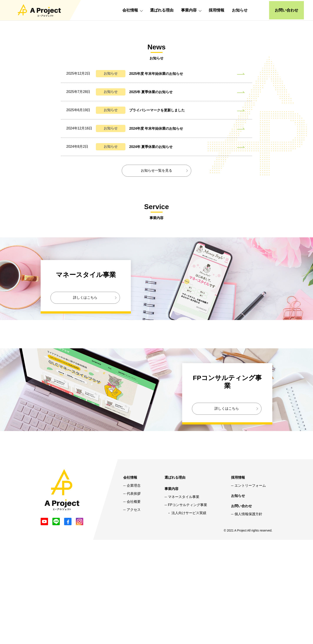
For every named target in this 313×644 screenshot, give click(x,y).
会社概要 (134, 606)
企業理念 (134, 590)
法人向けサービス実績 (189, 617)
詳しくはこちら (85, 402)
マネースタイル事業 (184, 601)
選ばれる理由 (162, 10)
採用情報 (216, 10)
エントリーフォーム (250, 590)
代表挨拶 (134, 598)
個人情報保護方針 (248, 618)
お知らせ (240, 10)
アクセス (134, 614)
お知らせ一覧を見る (156, 274)
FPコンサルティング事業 (188, 609)
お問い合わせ (286, 10)
